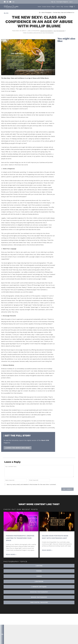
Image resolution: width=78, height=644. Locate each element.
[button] (39, 582)
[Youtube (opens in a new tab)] (10, 2)
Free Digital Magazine (62, 2)
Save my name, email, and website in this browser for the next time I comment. (31, 485)
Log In (71, 2)
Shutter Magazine (60, 31)
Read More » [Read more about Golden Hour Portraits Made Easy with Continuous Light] (47, 550)
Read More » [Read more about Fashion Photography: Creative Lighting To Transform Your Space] (11, 555)
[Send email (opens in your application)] (13, 2)
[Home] (40, 13)
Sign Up (53, 2)
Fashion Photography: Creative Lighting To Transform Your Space (21, 538)
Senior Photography (46, 31)
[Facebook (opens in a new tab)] (5, 2)
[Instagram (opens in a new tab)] (7, 2)
